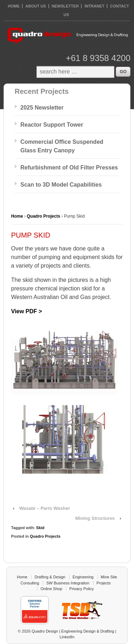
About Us (36, 6)
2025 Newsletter (42, 108)
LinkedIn (67, 637)
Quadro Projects (43, 216)
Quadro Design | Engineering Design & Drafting (72, 631)
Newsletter (65, 6)
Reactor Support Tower (52, 125)
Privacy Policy (81, 589)
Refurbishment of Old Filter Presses (69, 168)
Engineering (83, 577)
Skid (40, 528)
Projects (104, 583)
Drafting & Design (50, 577)
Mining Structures (95, 518)
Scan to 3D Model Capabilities (61, 185)
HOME (14, 6)
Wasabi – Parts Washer (45, 508)
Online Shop (51, 589)
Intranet (94, 6)
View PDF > (26, 311)
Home (17, 216)
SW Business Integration (68, 583)
